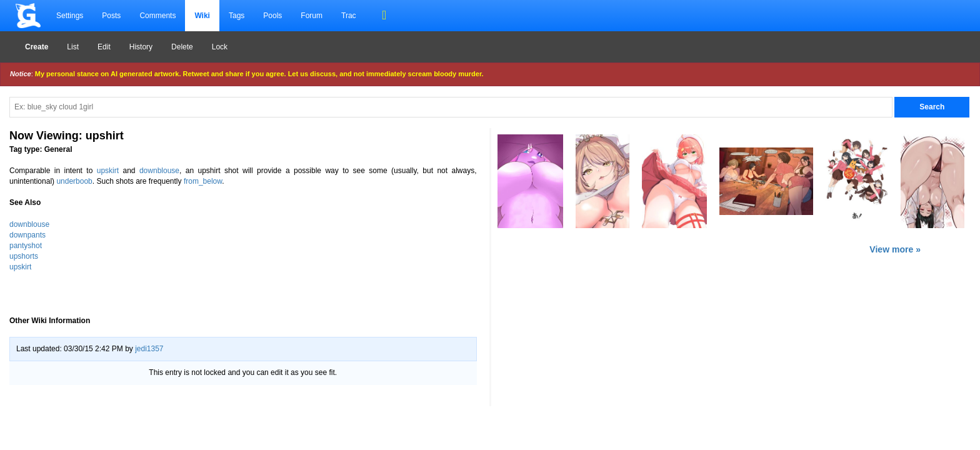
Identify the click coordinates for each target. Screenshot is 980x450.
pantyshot (26, 246)
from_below (203, 181)
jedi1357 (149, 349)
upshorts (24, 256)
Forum (312, 16)
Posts (111, 16)
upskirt (108, 171)
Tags (237, 16)
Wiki (202, 16)
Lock (220, 47)
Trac (349, 16)
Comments (157, 16)
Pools (272, 16)
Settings (70, 16)
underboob (74, 181)
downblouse (159, 171)
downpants (27, 235)
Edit (104, 47)
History (141, 47)
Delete (182, 47)
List (73, 47)
